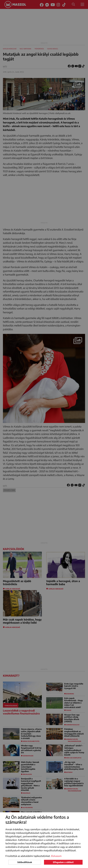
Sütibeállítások (25, 862)
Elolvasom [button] (56, 856)
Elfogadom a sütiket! (63, 862)
